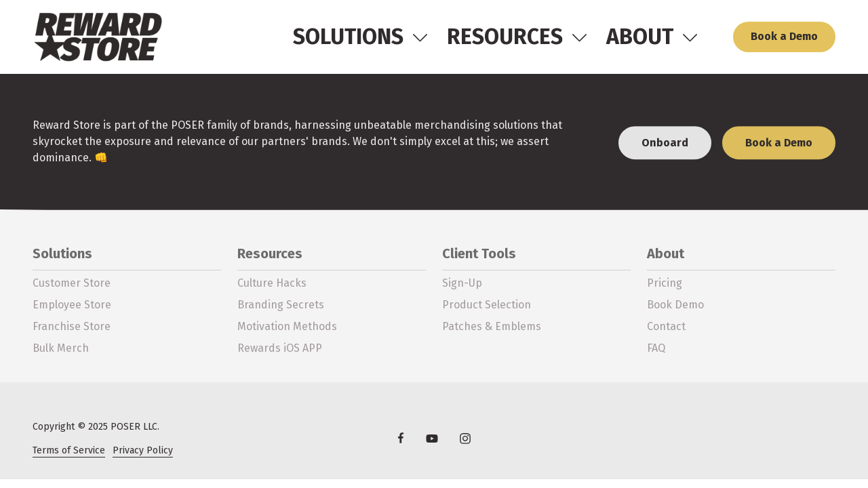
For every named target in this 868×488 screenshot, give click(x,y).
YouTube (432, 438)
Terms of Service (69, 450)
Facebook (401, 438)
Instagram (466, 438)
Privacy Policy (143, 450)
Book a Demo (784, 36)
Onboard (665, 144)
